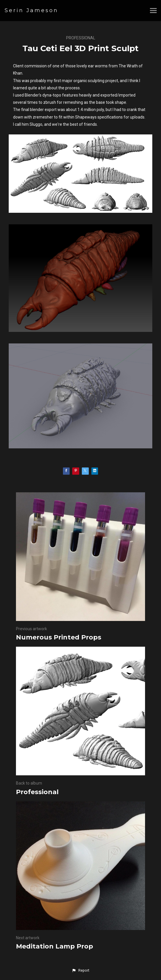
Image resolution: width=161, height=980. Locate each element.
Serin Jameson (31, 10)
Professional (81, 38)
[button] (80, 970)
